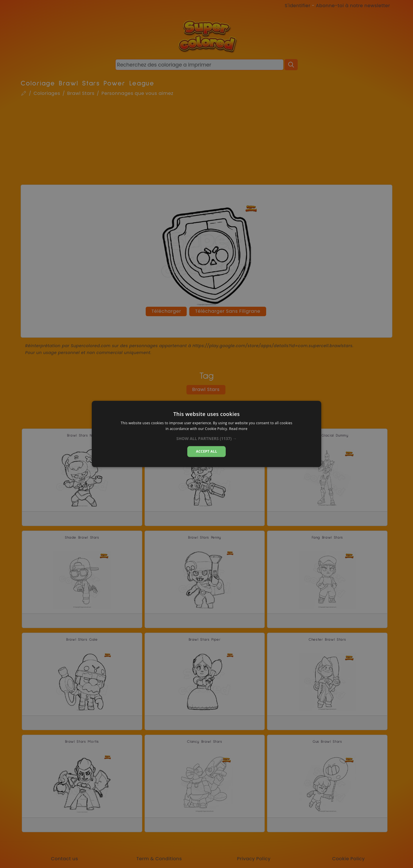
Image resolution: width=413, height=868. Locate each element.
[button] (207, 439)
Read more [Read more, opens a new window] (238, 429)
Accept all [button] (206, 451)
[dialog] (206, 434)
